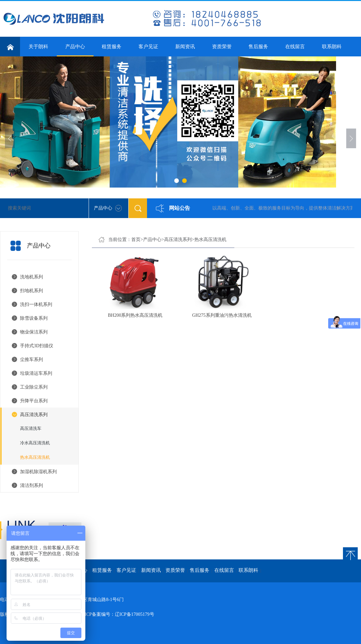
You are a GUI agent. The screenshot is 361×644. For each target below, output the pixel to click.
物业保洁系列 (34, 332)
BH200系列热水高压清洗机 (135, 315)
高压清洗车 (31, 428)
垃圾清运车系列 (36, 373)
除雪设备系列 (34, 318)
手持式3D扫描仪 (37, 346)
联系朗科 (332, 47)
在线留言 (295, 47)
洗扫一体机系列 (36, 304)
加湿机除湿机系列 (38, 472)
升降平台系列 (34, 401)
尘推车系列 (32, 360)
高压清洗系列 (34, 415)
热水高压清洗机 (35, 457)
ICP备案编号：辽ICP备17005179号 (119, 614)
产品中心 (75, 50)
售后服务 (258, 47)
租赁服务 (112, 47)
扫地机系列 (32, 291)
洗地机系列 (32, 277)
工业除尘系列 (34, 387)
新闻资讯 (185, 47)
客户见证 (148, 47)
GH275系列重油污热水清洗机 (222, 315)
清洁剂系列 (32, 485)
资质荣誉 (222, 47)
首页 (136, 240)
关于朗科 (38, 47)
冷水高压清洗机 (35, 443)
